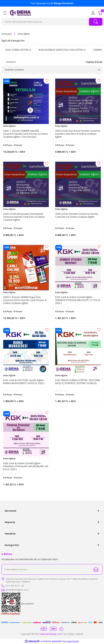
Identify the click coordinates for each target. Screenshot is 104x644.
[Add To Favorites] (47, 80)
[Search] (52, 22)
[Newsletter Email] (52, 569)
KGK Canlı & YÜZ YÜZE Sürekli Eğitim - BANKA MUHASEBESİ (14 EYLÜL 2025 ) (24, 382)
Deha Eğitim (24, 34)
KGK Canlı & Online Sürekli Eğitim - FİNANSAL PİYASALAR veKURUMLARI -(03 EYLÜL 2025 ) (26, 466)
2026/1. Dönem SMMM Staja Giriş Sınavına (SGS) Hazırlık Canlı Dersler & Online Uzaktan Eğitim (25, 300)
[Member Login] (93, 13)
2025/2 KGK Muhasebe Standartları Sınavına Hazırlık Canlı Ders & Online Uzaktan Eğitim (24, 217)
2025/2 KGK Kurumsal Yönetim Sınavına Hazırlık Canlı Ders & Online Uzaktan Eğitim (78, 134)
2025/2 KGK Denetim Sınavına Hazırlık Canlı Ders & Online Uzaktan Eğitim (77, 215)
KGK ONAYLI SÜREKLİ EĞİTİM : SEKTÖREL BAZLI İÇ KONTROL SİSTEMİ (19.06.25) (78, 382)
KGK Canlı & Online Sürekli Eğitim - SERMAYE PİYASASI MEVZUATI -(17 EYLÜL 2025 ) (78, 300)
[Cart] (100, 13)
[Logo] (21, 13)
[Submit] (96, 569)
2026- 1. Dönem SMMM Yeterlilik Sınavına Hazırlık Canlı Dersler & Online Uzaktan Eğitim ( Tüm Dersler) (26, 134)
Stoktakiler (11, 62)
